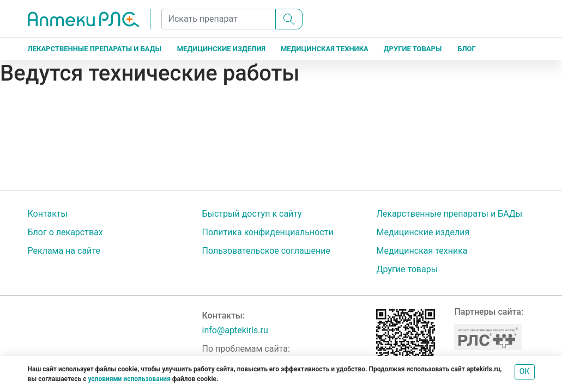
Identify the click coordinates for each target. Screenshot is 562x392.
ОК (525, 371)
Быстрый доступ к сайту (252, 214)
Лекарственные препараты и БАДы (95, 49)
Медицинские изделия (221, 49)
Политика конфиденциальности (267, 232)
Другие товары (413, 49)
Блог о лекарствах (65, 232)
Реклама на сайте (64, 251)
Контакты (48, 214)
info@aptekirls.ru (235, 330)
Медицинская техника (325, 49)
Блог (467, 49)
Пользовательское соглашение (266, 251)
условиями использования (129, 379)
